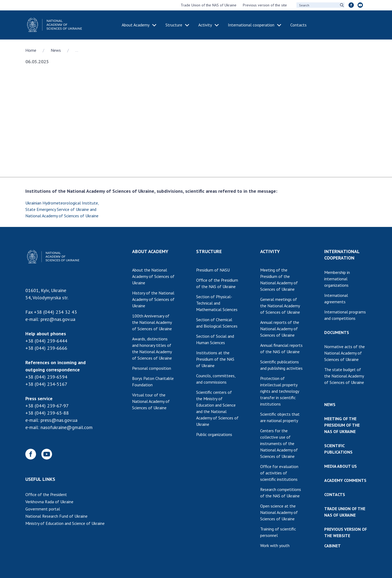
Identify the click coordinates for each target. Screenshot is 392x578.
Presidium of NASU (213, 270)
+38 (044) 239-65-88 (47, 413)
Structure (174, 25)
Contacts (298, 25)
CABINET (332, 546)
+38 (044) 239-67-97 (47, 406)
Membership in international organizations (337, 279)
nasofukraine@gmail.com (67, 427)
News (56, 50)
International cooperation (251, 25)
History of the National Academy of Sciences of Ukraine (153, 299)
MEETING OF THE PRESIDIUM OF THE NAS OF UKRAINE (342, 425)
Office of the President (46, 494)
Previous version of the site (265, 5)
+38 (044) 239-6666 (46, 348)
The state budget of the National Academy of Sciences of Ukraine (344, 376)
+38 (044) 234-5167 (46, 384)
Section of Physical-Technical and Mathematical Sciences (217, 303)
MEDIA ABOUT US (340, 466)
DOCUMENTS (337, 332)
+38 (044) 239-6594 (46, 377)
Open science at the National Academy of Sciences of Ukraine (279, 512)
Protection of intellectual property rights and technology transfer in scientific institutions (280, 391)
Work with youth (275, 545)
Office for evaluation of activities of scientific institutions (279, 473)
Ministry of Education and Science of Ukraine (65, 523)
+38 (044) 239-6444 (46, 341)
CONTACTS (335, 494)
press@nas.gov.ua (59, 420)
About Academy (136, 25)
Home (31, 50)
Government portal (43, 509)
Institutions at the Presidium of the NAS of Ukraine (215, 359)
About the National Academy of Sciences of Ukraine (153, 276)
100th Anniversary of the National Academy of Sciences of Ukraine (152, 322)
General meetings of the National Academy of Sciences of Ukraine (280, 306)
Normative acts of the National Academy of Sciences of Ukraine (345, 353)
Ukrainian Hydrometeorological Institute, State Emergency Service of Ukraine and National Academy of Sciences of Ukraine (62, 209)
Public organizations (214, 434)
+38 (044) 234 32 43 (55, 312)
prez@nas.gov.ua (58, 319)
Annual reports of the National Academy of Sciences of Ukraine (280, 329)
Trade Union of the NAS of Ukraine (209, 5)
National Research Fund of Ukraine (56, 516)
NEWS (330, 404)
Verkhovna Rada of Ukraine (49, 502)
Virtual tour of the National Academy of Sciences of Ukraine (151, 401)
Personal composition (152, 368)
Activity (205, 25)
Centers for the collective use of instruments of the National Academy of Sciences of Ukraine (279, 443)
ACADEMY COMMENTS (345, 480)
